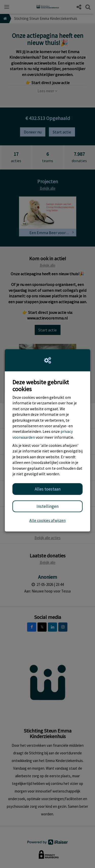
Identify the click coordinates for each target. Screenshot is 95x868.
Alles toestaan (48, 489)
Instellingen (48, 506)
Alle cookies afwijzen (48, 520)
